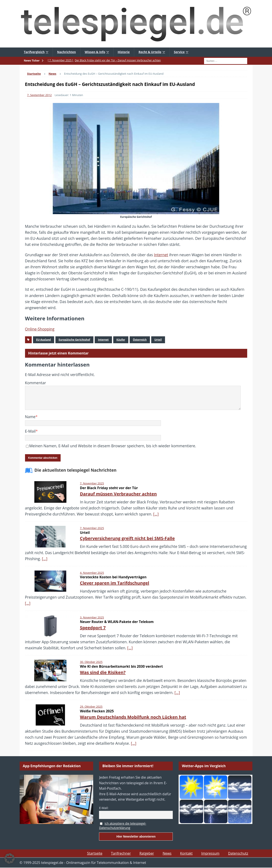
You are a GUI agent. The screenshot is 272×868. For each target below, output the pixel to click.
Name (30, 417)
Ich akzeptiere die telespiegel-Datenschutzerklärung (123, 826)
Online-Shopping (40, 329)
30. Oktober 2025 (91, 662)
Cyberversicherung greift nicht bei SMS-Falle (127, 538)
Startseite (95, 853)
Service (179, 52)
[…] (156, 514)
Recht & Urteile (150, 52)
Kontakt (186, 853)
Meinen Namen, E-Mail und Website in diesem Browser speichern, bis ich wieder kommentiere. (113, 446)
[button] (9, 859)
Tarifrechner (121, 853)
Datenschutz (238, 853)
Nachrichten (67, 52)
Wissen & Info (95, 52)
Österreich (140, 340)
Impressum (210, 853)
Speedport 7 (93, 628)
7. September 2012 (39, 95)
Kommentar (36, 383)
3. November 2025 (92, 617)
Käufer (121, 340)
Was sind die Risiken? (103, 672)
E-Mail (30, 431)
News (167, 853)
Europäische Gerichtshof (74, 340)
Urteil (158, 340)
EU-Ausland (44, 340)
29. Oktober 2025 (91, 707)
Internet (161, 255)
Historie (124, 52)
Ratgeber (147, 853)
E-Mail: (104, 808)
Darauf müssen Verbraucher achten (118, 494)
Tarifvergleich (34, 52)
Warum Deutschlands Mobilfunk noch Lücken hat (133, 717)
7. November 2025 (92, 483)
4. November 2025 (92, 573)
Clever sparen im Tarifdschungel (115, 583)
